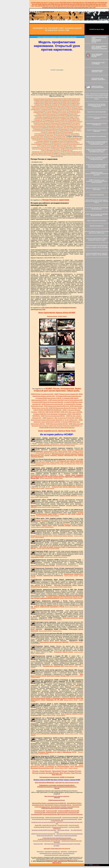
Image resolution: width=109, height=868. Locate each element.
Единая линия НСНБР (59, 115)
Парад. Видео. (50, 135)
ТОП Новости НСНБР (46, 109)
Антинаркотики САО (65, 123)
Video (37, 155)
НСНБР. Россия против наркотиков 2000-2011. (53, 416)
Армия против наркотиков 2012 (40, 122)
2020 (60, 4)
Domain (42, 155)
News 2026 (59, 3)
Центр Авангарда (44, 123)
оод (55, 3)
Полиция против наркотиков (57, 453)
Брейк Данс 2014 (77, 152)
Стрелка (55, 144)
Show (75, 155)
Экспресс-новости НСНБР (59, 445)
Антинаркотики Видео (63, 114)
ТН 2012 (69, 152)
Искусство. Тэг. (68, 150)
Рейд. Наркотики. (43, 146)
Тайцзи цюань (72, 146)
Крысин (69, 7)
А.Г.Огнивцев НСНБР (40, 111)
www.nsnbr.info (66, 849)
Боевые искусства (67, 132)
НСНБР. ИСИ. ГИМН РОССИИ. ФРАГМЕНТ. (49, 412)
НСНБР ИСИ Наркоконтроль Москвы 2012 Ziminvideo (63, 408)
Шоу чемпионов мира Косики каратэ (58, 146)
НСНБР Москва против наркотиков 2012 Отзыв (57, 406)
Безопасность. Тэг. (76, 149)
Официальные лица (76, 128)
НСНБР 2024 (91, 3)
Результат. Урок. (56, 140)
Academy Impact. (62, 316)
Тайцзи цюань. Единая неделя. (73, 147)
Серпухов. (63, 153)
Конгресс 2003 (42, 138)
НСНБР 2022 (41, 4)
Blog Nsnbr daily (55, 108)
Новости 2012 (78, 106)
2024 (86, 3)
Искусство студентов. (74, 125)
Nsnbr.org (69, 153)
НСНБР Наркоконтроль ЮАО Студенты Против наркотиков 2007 (65, 400)
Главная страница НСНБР (65, 451)
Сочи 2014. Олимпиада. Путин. (62, 118)
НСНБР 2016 (75, 105)
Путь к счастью (63, 144)
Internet (53, 156)
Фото (34, 149)
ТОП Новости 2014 (58, 109)
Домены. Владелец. (53, 131)
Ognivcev (54, 147)
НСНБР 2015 (35, 106)
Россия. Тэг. (58, 152)
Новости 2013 (70, 106)
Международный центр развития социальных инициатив (67, 454)
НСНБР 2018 (92, 4)
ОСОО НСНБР (45, 108)
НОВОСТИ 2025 (39, 100)
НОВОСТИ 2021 (66, 102)
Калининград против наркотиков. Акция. (56, 137)
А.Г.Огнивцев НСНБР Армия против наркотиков (68, 396)
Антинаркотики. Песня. (57, 141)
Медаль (70, 108)
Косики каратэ (64, 129)
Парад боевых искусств (63, 134)
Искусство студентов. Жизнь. (39, 126)
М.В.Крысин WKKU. (39, 112)
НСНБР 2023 (104, 3)
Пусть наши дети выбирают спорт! (74, 453)
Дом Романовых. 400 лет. (55, 126)
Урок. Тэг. (44, 150)
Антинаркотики (50, 155)
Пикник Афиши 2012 (74, 120)
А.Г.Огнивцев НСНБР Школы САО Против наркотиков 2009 (47, 402)
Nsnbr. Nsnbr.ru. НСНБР (59, 149)
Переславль (85, 7)
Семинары (58, 155)
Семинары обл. (39, 120)
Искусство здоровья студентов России (42, 153)
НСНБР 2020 (67, 4)
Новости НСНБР (57, 99)
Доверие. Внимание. (55, 122)
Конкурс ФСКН (35, 109)
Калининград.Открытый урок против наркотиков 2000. (65, 143)
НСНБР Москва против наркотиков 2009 (53, 404)
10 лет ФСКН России (74, 129)
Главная (37, 99)
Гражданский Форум (49, 120)
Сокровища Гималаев (40, 125)
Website (64, 155)
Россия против (48, 144)
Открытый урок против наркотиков (42, 140)
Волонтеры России (62, 125)
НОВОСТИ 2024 (57, 100)
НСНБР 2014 (52, 106)
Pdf (58, 156)
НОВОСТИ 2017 (48, 105)
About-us (43, 99)
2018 (86, 4)
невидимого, (67, 524)
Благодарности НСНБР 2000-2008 (44, 118)
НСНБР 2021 (54, 4)
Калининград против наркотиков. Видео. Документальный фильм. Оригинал (52, 536)
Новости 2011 (36, 108)
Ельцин (39, 128)
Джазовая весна (54, 123)
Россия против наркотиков (75, 144)
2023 (97, 3)
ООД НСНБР (79, 109)
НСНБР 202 (66, 3)
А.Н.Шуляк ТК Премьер (52, 112)
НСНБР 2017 (57, 105)
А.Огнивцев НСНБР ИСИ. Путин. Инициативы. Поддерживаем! (50, 414)
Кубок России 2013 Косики (52, 129)
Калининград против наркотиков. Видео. (43, 152)
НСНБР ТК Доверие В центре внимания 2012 (66, 394)
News (83, 3)
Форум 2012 (76, 135)
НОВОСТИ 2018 (75, 103)
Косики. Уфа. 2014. (64, 128)
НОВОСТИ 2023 (75, 100)
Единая (62, 131)
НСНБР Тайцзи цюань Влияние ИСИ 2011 (57, 424)
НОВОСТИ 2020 (39, 103)
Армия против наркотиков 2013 (60, 117)
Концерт (67, 131)
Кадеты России (51, 125)
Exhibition (56, 153)
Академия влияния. (52, 316)
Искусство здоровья (67, 122)
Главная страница (71, 445)
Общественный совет (74, 111)
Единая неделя (78, 126)
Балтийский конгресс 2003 (62, 138)
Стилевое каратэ (52, 132)
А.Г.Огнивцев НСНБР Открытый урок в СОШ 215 (49, 398)
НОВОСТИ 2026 (67, 99)
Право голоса (75, 118)
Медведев (46, 128)
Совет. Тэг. (60, 150)
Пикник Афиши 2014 (40, 115)
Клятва (59, 132)
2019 (73, 4)
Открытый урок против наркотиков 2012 (45, 134)
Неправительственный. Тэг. (44, 149)
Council (75, 153)
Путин (34, 128)
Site (64, 152)
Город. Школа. (76, 123)
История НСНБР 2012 (62, 120)
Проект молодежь (51, 114)
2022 (35, 4)
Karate (68, 149)
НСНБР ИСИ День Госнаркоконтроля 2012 (42, 394)
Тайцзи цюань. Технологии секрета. (42, 147)
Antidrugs (104, 6)
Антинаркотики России (71, 141)
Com (80, 153)
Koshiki (80, 155)
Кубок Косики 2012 (39, 129)
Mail (33, 155)
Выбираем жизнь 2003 (76, 138)
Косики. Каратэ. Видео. (38, 137)
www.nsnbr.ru (96, 865)
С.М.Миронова (76, 687)
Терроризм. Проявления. (44, 141)
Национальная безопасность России (71, 140)
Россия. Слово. (74, 117)
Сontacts (49, 99)
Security (70, 155)
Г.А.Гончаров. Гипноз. (65, 112)
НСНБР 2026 (76, 99)
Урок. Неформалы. (40, 135)
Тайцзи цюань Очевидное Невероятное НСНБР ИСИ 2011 (64, 426)
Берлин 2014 (73, 114)
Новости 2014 (61, 106)
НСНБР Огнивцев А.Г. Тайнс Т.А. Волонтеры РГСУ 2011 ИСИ (59, 418)
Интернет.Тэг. (52, 150)
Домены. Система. (76, 131)
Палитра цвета (59, 135)
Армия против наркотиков (73, 115)
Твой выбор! (48, 454)
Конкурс (64, 7)
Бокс (45, 131)
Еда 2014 (49, 115)
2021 (48, 4)
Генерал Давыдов (52, 111)
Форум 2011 (51, 138)
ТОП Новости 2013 (69, 109)
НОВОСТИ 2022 (48, 102)
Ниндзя (44, 132)
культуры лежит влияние (42, 520)
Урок (72, 7)
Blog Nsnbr (63, 108)
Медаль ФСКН (77, 108)
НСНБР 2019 (79, 4)
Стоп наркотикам (38, 131)
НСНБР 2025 (78, 3)
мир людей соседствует (62, 521)
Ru (61, 156)
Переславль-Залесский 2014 (43, 117)
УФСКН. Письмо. (62, 111)
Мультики (34, 138)
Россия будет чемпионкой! (37, 454)
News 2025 (72, 3)
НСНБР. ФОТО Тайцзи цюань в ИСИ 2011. (71, 412)
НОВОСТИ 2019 (57, 103)
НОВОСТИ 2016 (66, 105)
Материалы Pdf (54, 128)
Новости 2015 (44, 106)
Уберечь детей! (41, 114)
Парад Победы (75, 134)
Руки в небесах (78, 122)
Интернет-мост (76, 112)
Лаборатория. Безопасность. (42, 143)
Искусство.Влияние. (37, 144)
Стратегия (61, 147)
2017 (98, 4)
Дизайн (36, 123)
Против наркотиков (68, 126)
